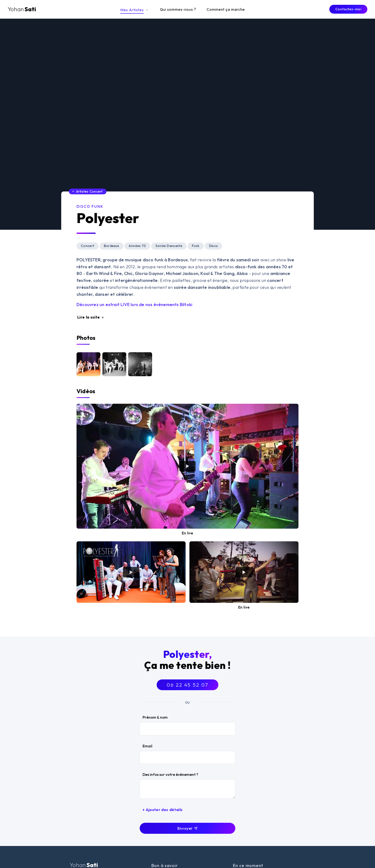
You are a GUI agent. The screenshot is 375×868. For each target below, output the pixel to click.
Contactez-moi (348, 9)
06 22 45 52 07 (187, 685)
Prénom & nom (155, 717)
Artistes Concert (87, 191)
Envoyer (188, 828)
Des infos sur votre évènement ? (170, 774)
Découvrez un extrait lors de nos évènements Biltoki (134, 305)
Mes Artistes (135, 10)
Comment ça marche (226, 9)
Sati (22, 9)
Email (147, 746)
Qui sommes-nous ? (178, 9)
